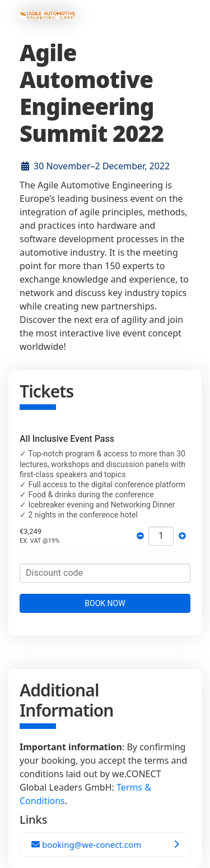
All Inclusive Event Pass (67, 439)
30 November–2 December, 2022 (102, 166)
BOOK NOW (105, 603)
